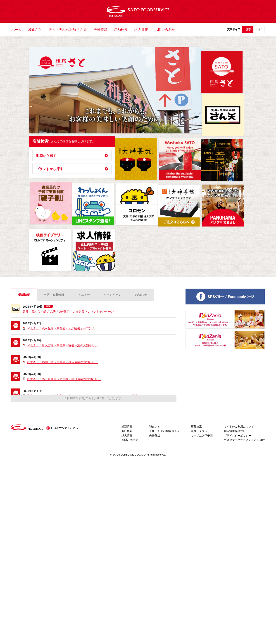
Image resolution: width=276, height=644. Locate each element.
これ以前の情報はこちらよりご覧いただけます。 (94, 398)
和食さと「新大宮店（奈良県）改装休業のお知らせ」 (62, 345)
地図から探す (46, 156)
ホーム (16, 30)
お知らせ (141, 295)
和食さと (35, 30)
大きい (259, 29)
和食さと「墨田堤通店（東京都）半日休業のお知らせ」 (64, 379)
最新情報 (24, 295)
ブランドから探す (50, 169)
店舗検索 (121, 30)
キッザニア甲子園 (202, 436)
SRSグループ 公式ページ (225, 297)
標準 (248, 29)
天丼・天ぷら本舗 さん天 (68, 30)
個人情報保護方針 (235, 431)
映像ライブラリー (202, 431)
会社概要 (127, 431)
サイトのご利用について (239, 427)
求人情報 (141, 30)
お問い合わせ (165, 30)
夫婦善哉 (100, 30)
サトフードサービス (138, 11)
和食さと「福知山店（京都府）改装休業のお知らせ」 (62, 362)
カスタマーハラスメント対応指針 (244, 440)
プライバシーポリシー (238, 436)
